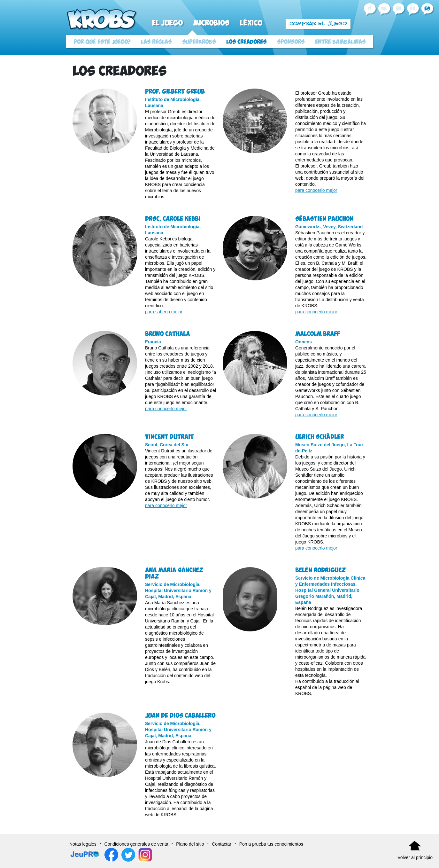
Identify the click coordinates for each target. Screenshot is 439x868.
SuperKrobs (199, 42)
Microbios (211, 23)
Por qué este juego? (102, 42)
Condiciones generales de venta (136, 844)
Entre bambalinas (340, 42)
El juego (167, 23)
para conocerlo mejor (316, 190)
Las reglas (156, 42)
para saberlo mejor (164, 312)
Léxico (251, 23)
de (384, 9)
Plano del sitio (190, 844)
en (398, 9)
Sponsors (291, 42)
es (427, 9)
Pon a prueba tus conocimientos (271, 844)
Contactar (222, 844)
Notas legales (83, 844)
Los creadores (246, 42)
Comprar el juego (318, 23)
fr (413, 9)
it (370, 9)
